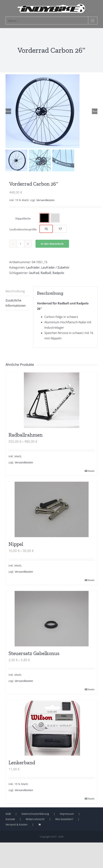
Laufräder (33, 267)
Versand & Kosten (17, 824)
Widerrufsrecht (35, 819)
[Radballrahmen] (51, 400)
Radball (46, 273)
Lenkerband (22, 763)
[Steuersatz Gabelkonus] (51, 619)
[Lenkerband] (51, 728)
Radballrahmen (26, 435)
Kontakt (10, 819)
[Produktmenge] (21, 244)
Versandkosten (46, 200)
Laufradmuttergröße (23, 229)
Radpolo (58, 273)
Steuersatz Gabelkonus (34, 653)
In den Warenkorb (52, 244)
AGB (8, 814)
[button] (7, 861)
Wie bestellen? (64, 819)
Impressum (67, 814)
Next (95, 111)
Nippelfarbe (23, 218)
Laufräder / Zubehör (55, 267)
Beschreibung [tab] (15, 291)
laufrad (34, 273)
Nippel (16, 544)
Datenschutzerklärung (35, 814)
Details (91, 471)
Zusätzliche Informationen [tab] (16, 303)
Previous (8, 111)
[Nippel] (51, 509)
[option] (44, 218)
